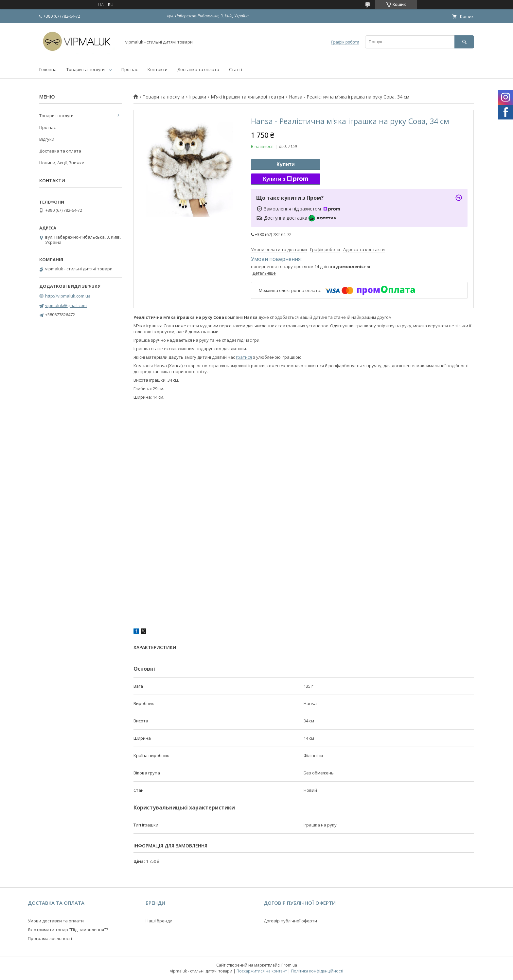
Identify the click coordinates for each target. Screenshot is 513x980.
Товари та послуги (86, 69)
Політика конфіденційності (317, 971)
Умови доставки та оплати (56, 921)
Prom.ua (289, 965)
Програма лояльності (50, 938)
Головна (48, 69)
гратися (244, 357)
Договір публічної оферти (290, 921)
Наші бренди (159, 921)
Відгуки (47, 139)
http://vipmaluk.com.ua (68, 296)
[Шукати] (464, 42)
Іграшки (198, 97)
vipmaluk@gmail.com (66, 305)
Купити (286, 164)
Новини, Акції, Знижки (62, 163)
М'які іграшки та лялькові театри (247, 97)
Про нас (130, 69)
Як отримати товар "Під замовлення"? (68, 930)
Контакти (158, 69)
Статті (236, 69)
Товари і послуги (56, 116)
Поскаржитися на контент (262, 971)
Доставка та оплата (198, 69)
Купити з (286, 179)
